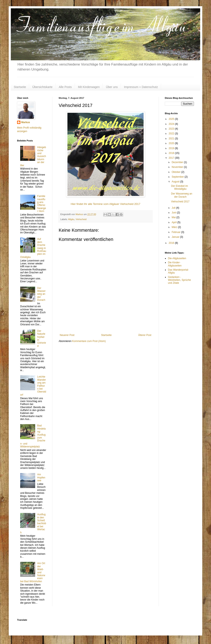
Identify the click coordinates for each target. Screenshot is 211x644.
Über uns (112, 87)
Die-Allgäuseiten (177, 258)
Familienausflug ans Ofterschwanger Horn (42, 204)
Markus (26, 122)
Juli (174, 208)
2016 (172, 243)
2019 (172, 148)
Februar (176, 232)
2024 (172, 124)
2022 (172, 134)
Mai (174, 217)
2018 (172, 153)
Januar (176, 237)
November (178, 167)
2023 (172, 129)
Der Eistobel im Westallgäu (179, 187)
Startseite (20, 87)
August (176, 182)
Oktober (176, 172)
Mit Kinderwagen (89, 87)
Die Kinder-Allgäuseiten (175, 264)
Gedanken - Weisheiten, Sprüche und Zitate (179, 280)
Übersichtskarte (42, 87)
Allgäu (71, 219)
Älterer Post (145, 335)
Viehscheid (81, 219)
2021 (172, 139)
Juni (174, 213)
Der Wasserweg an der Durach (41, 294)
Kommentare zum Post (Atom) (89, 341)
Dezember (178, 162)
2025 (172, 119)
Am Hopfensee (41, 477)
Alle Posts (65, 87)
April (174, 222)
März (175, 227)
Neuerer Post (67, 335)
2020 (172, 143)
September (178, 177)
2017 (172, 158)
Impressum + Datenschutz (141, 87)
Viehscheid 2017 (180, 202)
